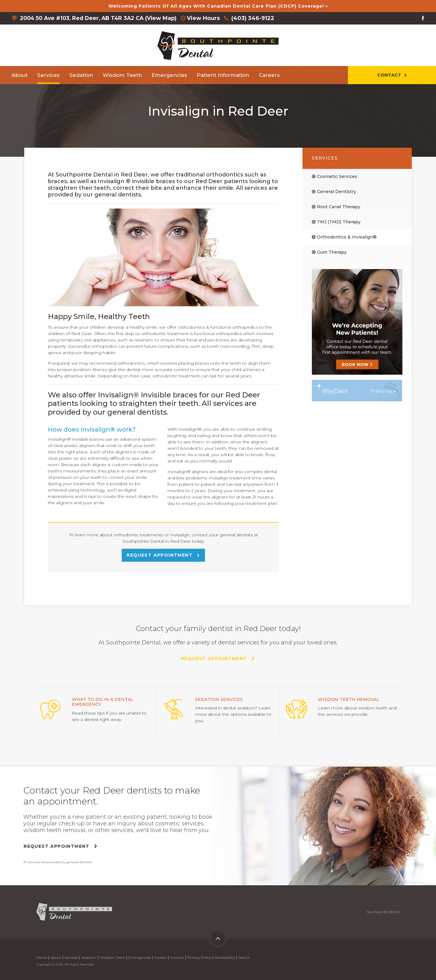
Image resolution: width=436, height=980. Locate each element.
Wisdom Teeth (122, 75)
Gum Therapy (332, 252)
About (20, 75)
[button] (390, 104)
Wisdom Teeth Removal (349, 699)
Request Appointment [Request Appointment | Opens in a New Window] (160, 555)
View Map (167, 18)
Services (48, 75)
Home (42, 957)
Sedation (81, 75)
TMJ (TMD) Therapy (339, 222)
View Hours (209, 18)
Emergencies (169, 75)
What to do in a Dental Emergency (103, 702)
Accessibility (225, 957)
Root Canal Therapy (339, 207)
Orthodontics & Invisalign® (347, 237)
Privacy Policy (199, 957)
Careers (269, 75)
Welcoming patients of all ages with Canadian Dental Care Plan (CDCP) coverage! (216, 6)
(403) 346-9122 (259, 18)
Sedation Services (219, 699)
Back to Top (218, 938)
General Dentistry (337, 192)
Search (244, 957)
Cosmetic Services (337, 176)
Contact (389, 75)
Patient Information (223, 75)
